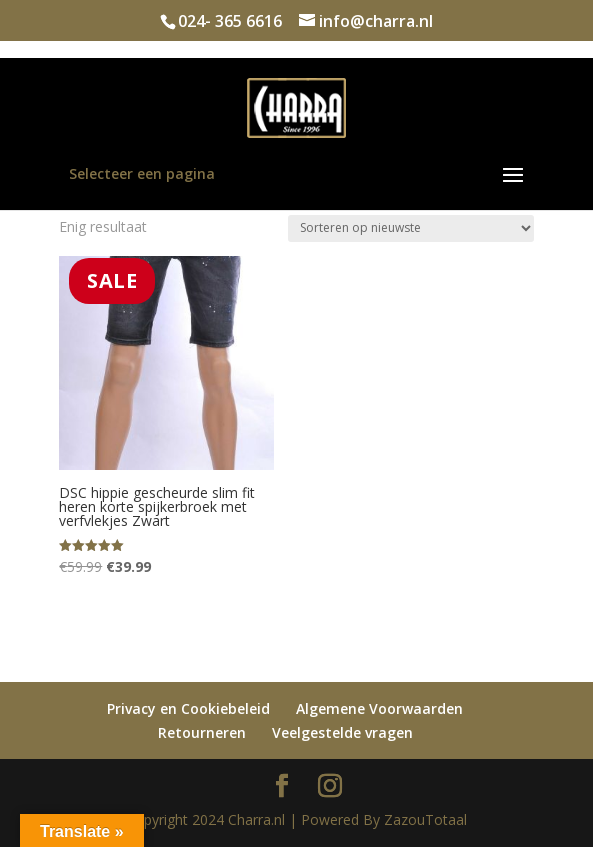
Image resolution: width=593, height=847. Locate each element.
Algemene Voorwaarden (379, 708)
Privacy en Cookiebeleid (188, 708)
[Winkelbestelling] (411, 228)
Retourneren (202, 732)
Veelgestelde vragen (342, 732)
